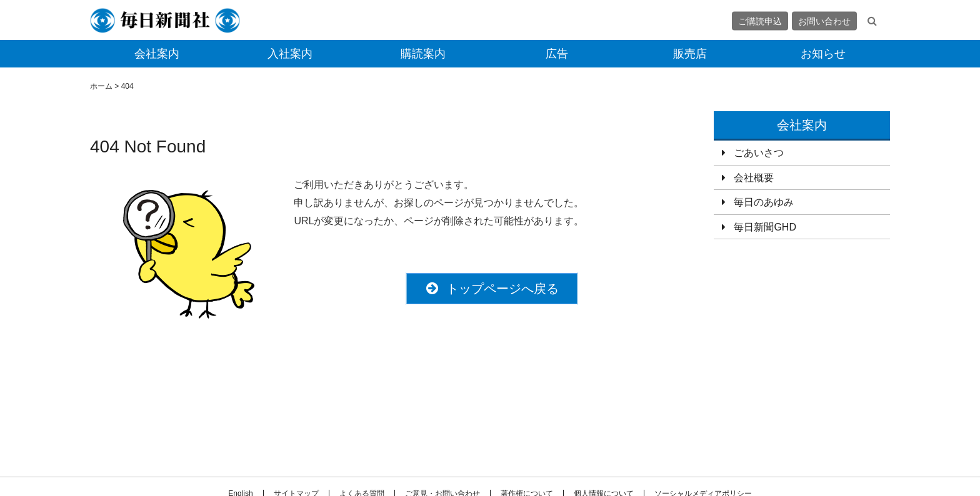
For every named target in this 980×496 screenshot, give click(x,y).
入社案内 (290, 54)
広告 (557, 54)
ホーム (101, 86)
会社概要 (754, 178)
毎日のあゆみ (764, 202)
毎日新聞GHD (765, 227)
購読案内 (423, 54)
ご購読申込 (760, 21)
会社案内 (157, 54)
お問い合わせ (824, 21)
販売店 (690, 54)
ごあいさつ (759, 153)
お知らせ (823, 54)
